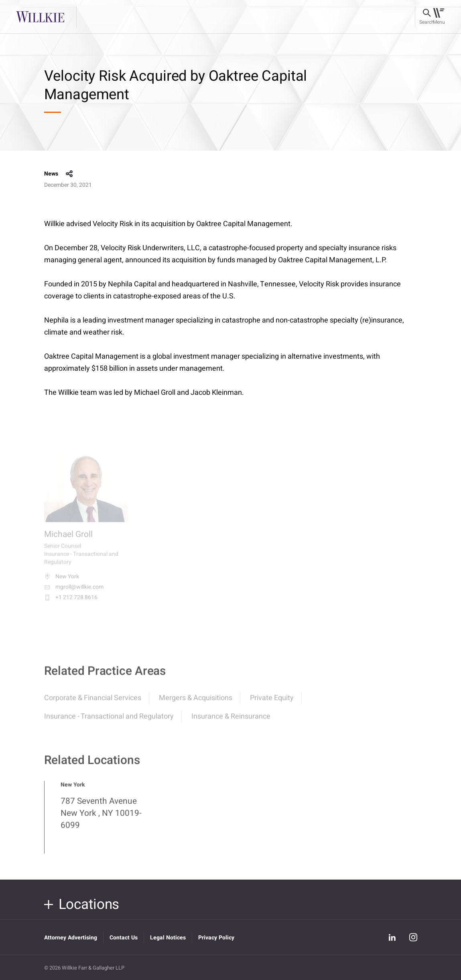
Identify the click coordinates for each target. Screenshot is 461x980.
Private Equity (272, 702)
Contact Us (124, 938)
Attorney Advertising (71, 938)
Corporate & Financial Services (93, 702)
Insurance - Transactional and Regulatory (109, 721)
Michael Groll (68, 539)
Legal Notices (168, 938)
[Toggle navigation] (439, 17)
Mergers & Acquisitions (196, 702)
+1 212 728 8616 (71, 602)
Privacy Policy (216, 938)
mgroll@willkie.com (74, 592)
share (69, 174)
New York (62, 582)
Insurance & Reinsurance (231, 721)
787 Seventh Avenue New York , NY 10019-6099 (101, 818)
